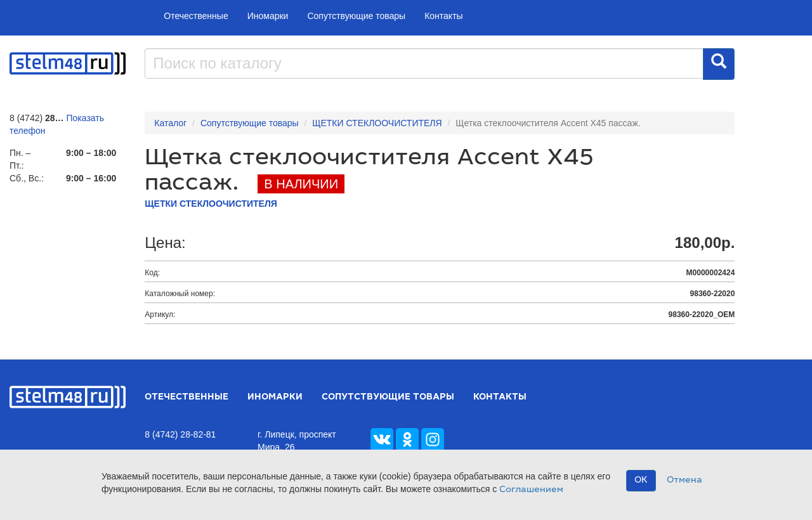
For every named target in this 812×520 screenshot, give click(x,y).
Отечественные (196, 16)
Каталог (170, 123)
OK (641, 481)
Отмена (684, 481)
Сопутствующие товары (356, 16)
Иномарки (268, 16)
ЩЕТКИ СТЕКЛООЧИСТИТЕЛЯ (377, 123)
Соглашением (531, 490)
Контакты (443, 16)
